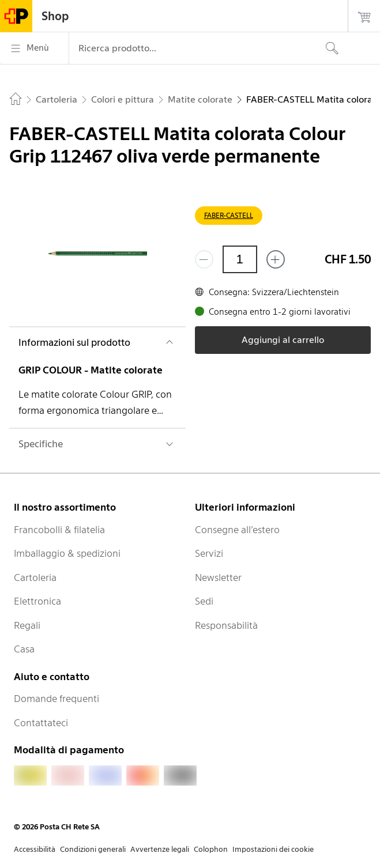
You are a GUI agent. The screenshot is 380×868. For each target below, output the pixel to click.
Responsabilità (226, 625)
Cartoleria (35, 578)
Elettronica (37, 601)
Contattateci (41, 723)
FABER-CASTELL (229, 215)
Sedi (204, 601)
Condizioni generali (93, 849)
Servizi (209, 553)
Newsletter (218, 578)
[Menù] (34, 48)
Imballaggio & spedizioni (67, 553)
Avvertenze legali (160, 849)
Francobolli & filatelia (59, 530)
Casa (24, 649)
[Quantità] (240, 259)
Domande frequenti (57, 699)
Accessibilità (35, 849)
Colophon (211, 849)
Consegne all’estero (237, 530)
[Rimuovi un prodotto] (204, 259)
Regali (27, 625)
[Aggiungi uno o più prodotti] (276, 259)
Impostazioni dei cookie (273, 849)
